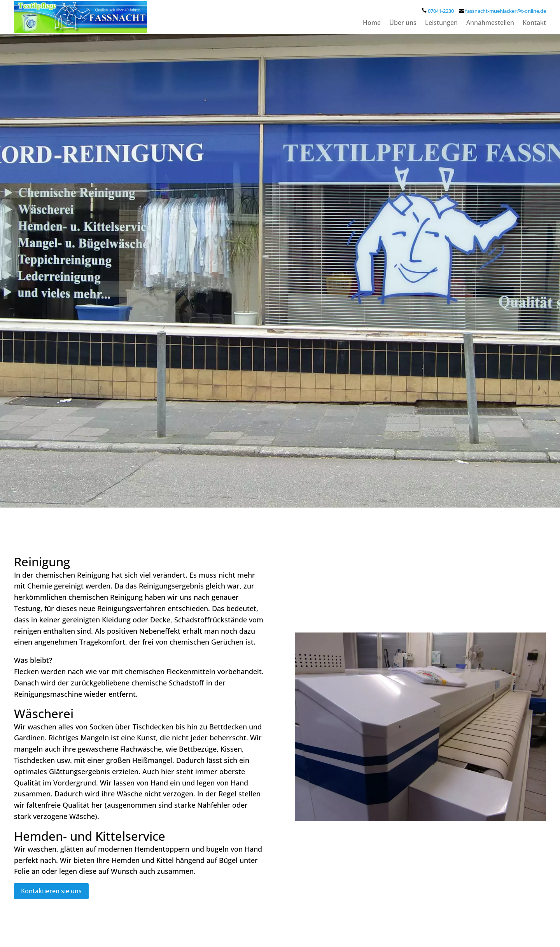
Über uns (403, 23)
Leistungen (441, 23)
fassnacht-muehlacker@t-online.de (506, 11)
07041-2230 (441, 11)
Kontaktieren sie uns (51, 891)
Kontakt (534, 23)
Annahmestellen (490, 23)
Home (372, 23)
